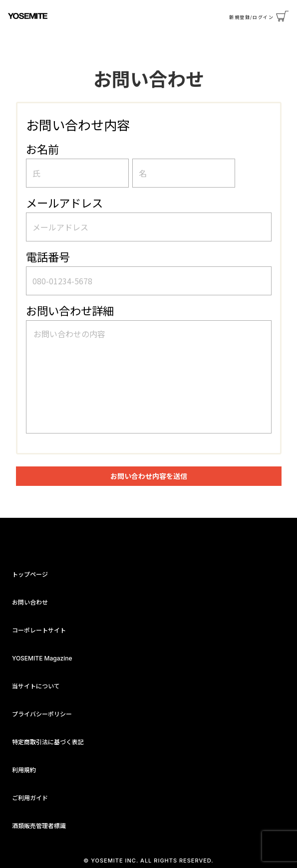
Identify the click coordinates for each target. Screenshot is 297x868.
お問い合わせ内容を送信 (149, 476)
